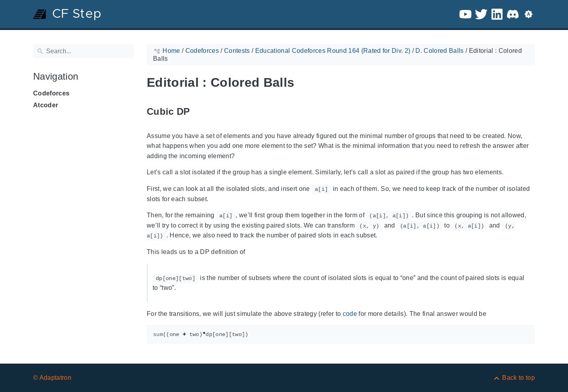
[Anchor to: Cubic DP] (199, 112)
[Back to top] (514, 378)
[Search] (84, 51)
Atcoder (46, 105)
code (350, 314)
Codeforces (51, 93)
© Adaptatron (52, 378)
